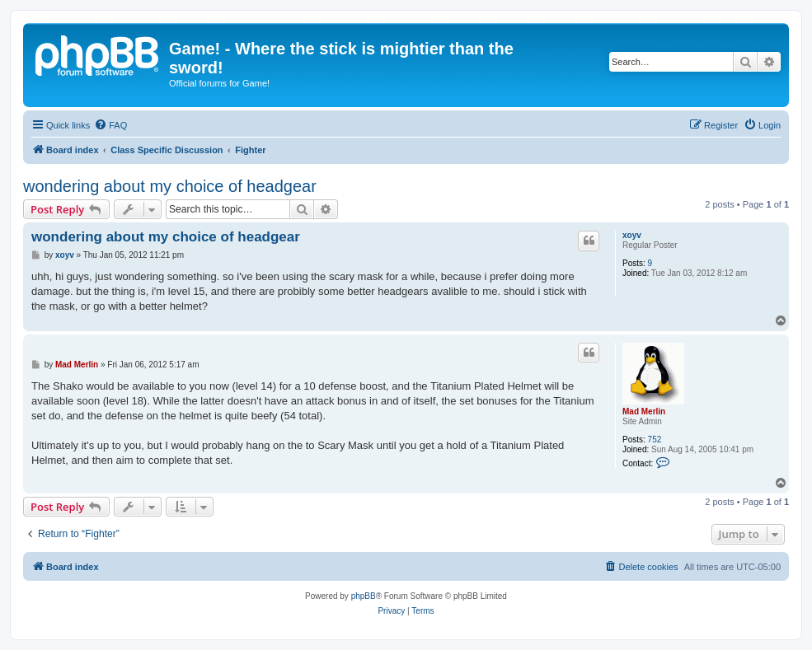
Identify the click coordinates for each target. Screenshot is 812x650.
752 (655, 440)
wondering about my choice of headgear (170, 186)
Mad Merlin (644, 412)
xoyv (632, 235)
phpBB (364, 596)
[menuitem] (110, 125)
